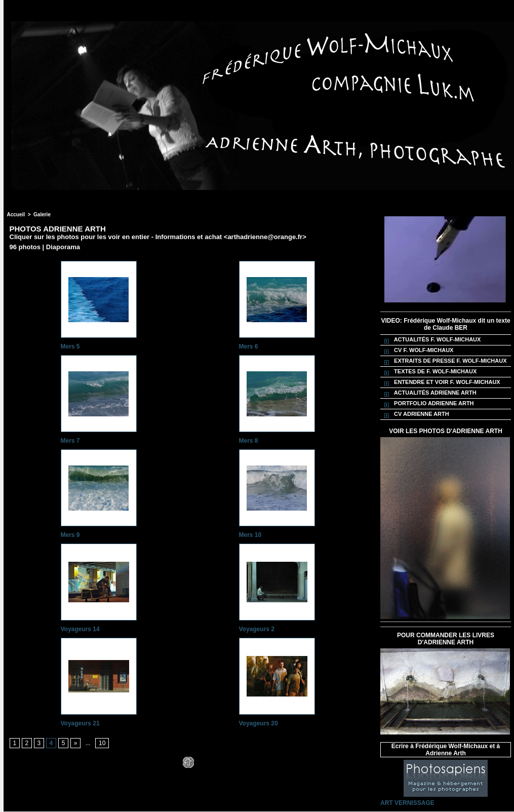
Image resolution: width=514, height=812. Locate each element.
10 (102, 743)
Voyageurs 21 (80, 723)
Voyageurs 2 (257, 629)
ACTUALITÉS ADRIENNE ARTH (429, 393)
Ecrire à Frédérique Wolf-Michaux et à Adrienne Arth (446, 750)
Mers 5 (70, 346)
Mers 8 (249, 441)
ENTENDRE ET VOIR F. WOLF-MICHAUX (441, 382)
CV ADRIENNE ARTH (415, 414)
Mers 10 (250, 535)
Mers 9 (70, 535)
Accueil (16, 215)
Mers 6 (249, 346)
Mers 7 (70, 441)
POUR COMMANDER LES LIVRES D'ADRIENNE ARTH (446, 639)
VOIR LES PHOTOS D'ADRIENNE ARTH (446, 431)
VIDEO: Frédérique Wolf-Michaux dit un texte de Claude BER (445, 324)
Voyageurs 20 (259, 723)
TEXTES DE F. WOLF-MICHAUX (429, 372)
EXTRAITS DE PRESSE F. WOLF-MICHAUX (444, 361)
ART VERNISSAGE (407, 803)
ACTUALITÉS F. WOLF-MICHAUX (431, 340)
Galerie (42, 215)
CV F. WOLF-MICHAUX (417, 351)
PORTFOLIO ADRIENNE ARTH (428, 404)
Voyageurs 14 (80, 629)
